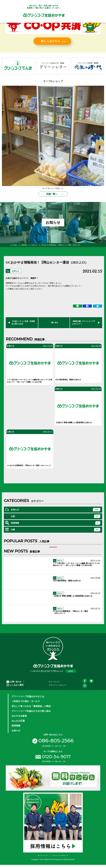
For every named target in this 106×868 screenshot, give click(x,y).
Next (103, 138)
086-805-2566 (53, 744)
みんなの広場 (18, 724)
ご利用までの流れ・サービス (26, 705)
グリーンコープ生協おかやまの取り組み (31, 715)
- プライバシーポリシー (57, 689)
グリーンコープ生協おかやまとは (28, 700)
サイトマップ (43, 859)
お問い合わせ (14, 685)
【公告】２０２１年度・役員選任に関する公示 (23, 322)
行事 (56, 533)
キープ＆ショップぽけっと (53, 188)
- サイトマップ (54, 685)
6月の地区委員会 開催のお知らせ (70, 379)
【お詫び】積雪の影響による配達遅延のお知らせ (76, 423)
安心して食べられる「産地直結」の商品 (31, 710)
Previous (3, 138)
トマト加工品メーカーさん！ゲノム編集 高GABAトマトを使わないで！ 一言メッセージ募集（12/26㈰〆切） (30, 382)
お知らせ (16, 270)
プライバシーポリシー (60, 859)
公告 (56, 520)
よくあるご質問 (15, 689)
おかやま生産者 (19, 720)
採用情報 (56, 527)
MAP (71, 675)
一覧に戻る (54, 322)
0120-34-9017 (56, 760)
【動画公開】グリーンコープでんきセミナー (83, 322)
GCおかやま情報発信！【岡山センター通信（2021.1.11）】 (26, 468)
